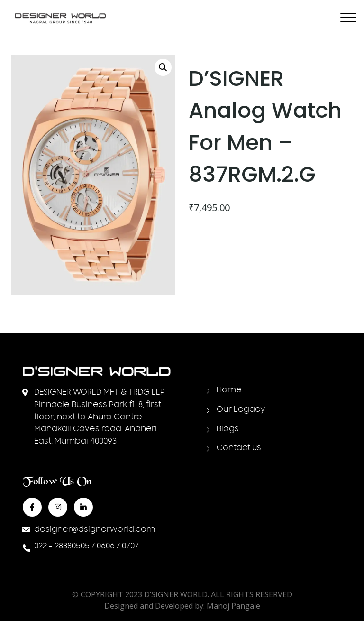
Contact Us (239, 448)
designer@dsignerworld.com (95, 530)
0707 (130, 547)
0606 (106, 547)
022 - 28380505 (62, 547)
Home (229, 390)
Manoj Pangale (233, 606)
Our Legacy (241, 410)
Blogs (228, 429)
